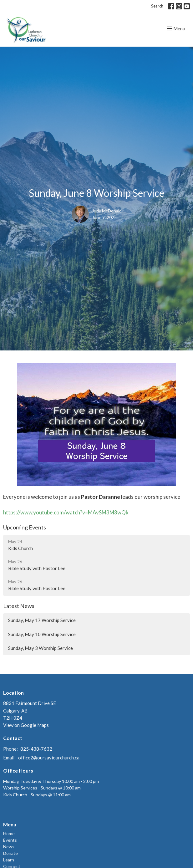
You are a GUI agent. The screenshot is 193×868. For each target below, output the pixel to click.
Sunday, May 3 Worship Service (41, 648)
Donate (10, 853)
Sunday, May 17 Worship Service (42, 620)
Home (9, 833)
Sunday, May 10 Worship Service (42, 634)
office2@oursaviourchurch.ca (49, 758)
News (9, 847)
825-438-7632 (36, 749)
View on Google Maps (26, 725)
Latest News (19, 606)
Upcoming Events (25, 527)
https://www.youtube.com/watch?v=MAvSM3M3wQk (66, 512)
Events (10, 840)
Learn (9, 860)
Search (157, 6)
